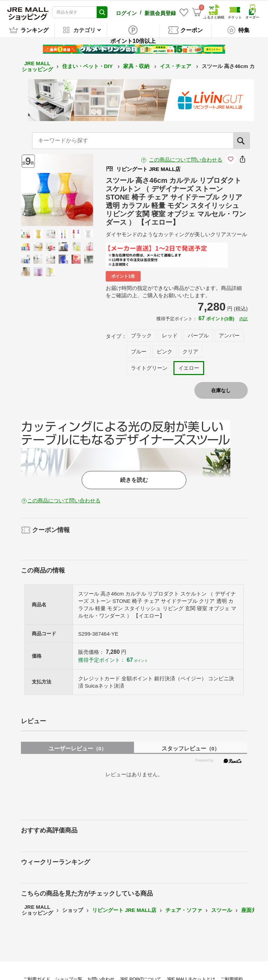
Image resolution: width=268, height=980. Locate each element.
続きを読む (134, 480)
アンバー (229, 335)
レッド (170, 335)
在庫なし (221, 390)
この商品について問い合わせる (186, 160)
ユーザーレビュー (77, 749)
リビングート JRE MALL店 (124, 910)
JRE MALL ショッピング (37, 66)
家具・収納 (137, 66)
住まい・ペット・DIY (88, 66)
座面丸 (249, 910)
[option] (57, 190)
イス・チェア (176, 66)
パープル (198, 335)
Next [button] (71, 190)
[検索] (241, 141)
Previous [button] (43, 190)
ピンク (165, 351)
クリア (190, 351)
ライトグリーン (149, 368)
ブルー (139, 351)
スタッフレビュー (191, 749)
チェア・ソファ (184, 910)
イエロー (189, 368)
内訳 (244, 319)
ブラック (141, 335)
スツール (222, 910)
